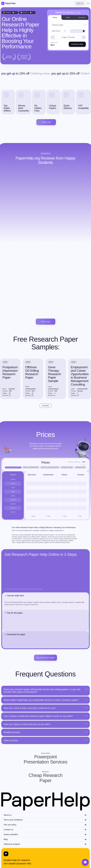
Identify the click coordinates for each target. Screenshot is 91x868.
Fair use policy (10, 825)
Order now (80, 3)
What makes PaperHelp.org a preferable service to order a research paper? (41, 700)
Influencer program (12, 844)
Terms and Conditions (13, 820)
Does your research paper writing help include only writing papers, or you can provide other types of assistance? (42, 691)
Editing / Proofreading (31, 467)
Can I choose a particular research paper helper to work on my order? (38, 716)
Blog (6, 839)
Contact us (8, 830)
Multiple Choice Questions (50, 467)
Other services (11, 740)
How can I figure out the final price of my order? (27, 724)
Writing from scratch (13, 467)
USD (84, 462)
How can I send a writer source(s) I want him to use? (30, 708)
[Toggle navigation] (88, 3)
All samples (46, 406)
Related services (12, 732)
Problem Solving (67, 467)
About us (8, 815)
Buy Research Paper (45, 658)
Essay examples (11, 834)
